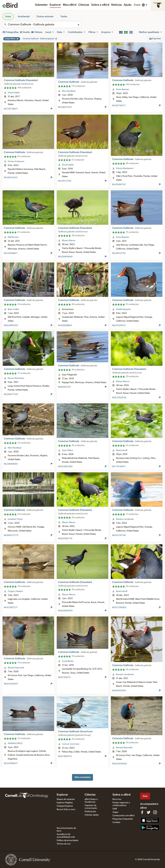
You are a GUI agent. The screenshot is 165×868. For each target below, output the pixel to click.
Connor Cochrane (71, 744)
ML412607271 (11, 607)
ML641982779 (65, 539)
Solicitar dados (92, 815)
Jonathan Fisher (15, 519)
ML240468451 (11, 464)
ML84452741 (64, 387)
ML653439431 (11, 684)
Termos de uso (64, 844)
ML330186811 (11, 253)
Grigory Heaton (15, 591)
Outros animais (45, 16)
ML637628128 (119, 398)
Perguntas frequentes (123, 819)
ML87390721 (64, 677)
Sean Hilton (67, 450)
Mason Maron (69, 241)
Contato (116, 822)
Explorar (55, 5)
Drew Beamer (123, 89)
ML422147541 (119, 535)
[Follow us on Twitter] (149, 812)
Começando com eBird (123, 816)
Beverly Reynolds (16, 668)
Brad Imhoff (122, 450)
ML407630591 (119, 691)
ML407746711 (119, 106)
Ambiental (24, 16)
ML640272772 (11, 535)
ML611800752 (65, 756)
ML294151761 (119, 253)
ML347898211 (11, 763)
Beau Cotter (13, 309)
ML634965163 (11, 325)
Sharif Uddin (14, 93)
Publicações (90, 812)
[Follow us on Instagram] (155, 812)
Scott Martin (68, 661)
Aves (8, 16)
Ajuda (128, 5)
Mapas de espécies (66, 799)
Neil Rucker (13, 237)
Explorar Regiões (65, 803)
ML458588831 (65, 325)
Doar (145, 796)
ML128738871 (11, 109)
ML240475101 (65, 107)
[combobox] (42, 25)
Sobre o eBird (100, 5)
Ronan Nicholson (16, 378)
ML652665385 (65, 467)
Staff (115, 809)
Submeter (41, 5)
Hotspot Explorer (65, 806)
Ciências (84, 5)
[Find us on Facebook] (142, 812)
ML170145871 (119, 467)
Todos (64, 16)
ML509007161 (119, 185)
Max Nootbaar (69, 91)
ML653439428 (119, 764)
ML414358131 (119, 325)
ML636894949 (65, 257)
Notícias (116, 5)
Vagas (115, 812)
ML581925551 (11, 178)
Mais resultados (83, 777)
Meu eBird (70, 5)
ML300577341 (11, 394)
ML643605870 (65, 611)
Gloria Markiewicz (125, 168)
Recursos (117, 799)
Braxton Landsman (125, 519)
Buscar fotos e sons (66, 809)
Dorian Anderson (16, 161)
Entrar (137, 5)
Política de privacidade (67, 840)
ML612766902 (119, 607)
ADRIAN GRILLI (15, 743)
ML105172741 (65, 181)
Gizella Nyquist (123, 309)
